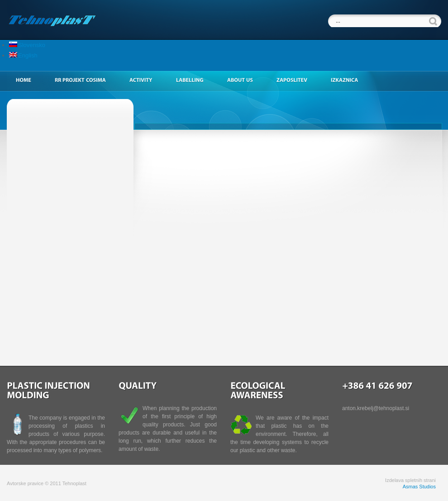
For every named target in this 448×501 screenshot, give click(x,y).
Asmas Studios (419, 487)
